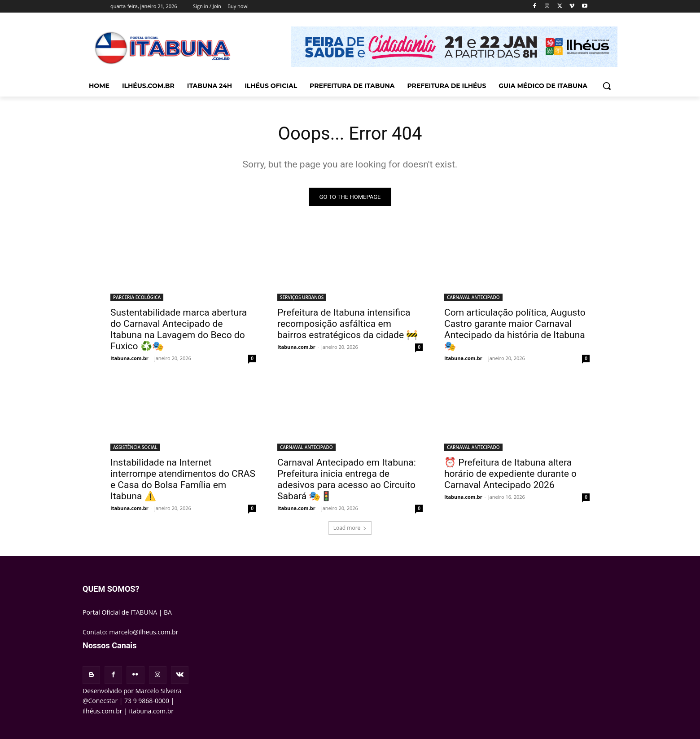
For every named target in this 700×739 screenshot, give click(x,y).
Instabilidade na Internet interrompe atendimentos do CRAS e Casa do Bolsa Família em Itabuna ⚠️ (183, 479)
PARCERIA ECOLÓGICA (137, 297)
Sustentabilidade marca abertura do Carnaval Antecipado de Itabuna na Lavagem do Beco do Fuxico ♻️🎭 (179, 329)
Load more (350, 528)
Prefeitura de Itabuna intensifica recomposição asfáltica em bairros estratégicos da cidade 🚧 (348, 324)
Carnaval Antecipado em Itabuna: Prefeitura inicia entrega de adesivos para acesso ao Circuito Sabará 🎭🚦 (347, 479)
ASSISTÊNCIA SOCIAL (135, 447)
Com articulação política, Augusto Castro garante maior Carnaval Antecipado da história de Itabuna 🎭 (515, 329)
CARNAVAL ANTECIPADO (473, 297)
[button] (607, 86)
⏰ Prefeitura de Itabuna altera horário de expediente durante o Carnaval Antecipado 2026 (510, 474)
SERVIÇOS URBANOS (302, 297)
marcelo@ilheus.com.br (144, 632)
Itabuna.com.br (129, 358)
